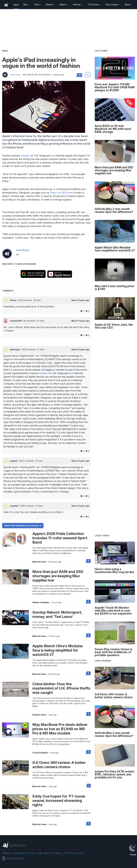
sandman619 (16, 321)
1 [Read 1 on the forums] (89, 786)
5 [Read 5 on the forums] (89, 824)
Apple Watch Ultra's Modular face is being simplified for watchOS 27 (58, 650)
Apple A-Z (49, 853)
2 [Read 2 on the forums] (89, 714)
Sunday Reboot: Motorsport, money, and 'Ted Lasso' (57, 614)
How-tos (31, 853)
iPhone (51, 5)
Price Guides (113, 5)
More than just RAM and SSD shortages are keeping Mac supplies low (58, 576)
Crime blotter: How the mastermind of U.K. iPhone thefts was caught (61, 688)
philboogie (15, 349)
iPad (38, 5)
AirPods (78, 5)
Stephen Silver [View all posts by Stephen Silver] (39, 715)
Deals (39, 853)
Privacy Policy (77, 853)
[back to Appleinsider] (6, 5)
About (80, 300)
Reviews (6, 853)
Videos (59, 853)
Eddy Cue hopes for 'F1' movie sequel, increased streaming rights (59, 801)
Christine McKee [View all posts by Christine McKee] (40, 753)
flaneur (14, 300)
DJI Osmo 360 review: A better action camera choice (59, 765)
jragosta (14, 461)
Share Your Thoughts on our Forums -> (23, 526)
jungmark (15, 506)
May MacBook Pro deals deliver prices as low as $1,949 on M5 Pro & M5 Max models (60, 729)
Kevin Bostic (16, 75)
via (53, 156)
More (129, 5)
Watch (64, 5)
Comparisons (18, 853)
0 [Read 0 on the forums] (88, 561)
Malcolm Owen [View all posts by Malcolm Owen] (39, 562)
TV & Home (94, 5)
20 (80, 75)
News (16, 5)
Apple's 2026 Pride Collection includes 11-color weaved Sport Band (60, 538)
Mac (27, 5)
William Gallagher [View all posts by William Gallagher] (41, 602)
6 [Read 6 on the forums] (88, 673)
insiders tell (27, 156)
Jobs (66, 853)
